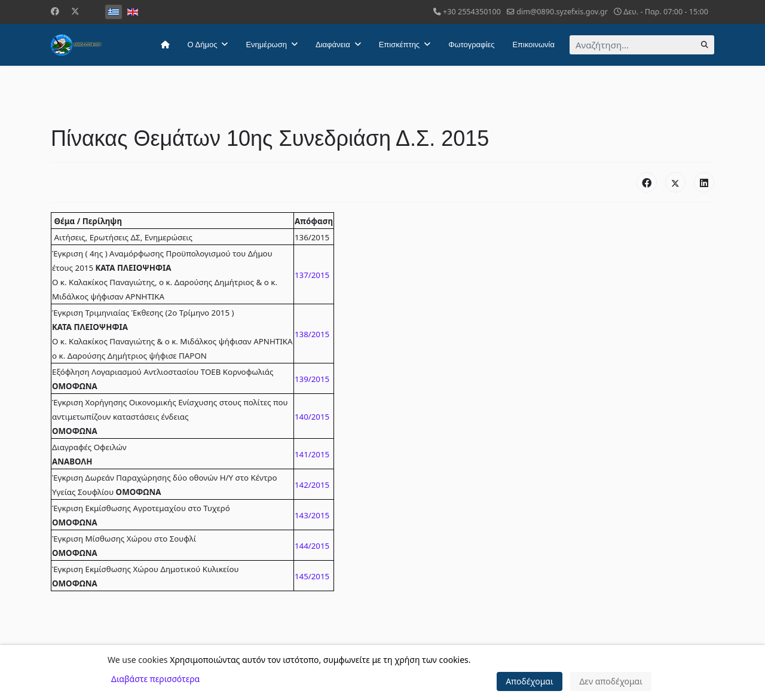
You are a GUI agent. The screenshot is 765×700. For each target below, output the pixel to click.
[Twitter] (75, 11)
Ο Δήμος (203, 45)
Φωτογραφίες (471, 45)
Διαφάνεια (333, 45)
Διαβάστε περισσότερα (155, 679)
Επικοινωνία (533, 45)
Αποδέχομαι (530, 681)
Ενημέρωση (266, 45)
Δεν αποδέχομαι (611, 681)
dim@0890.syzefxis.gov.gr (562, 12)
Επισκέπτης (399, 45)
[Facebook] (55, 11)
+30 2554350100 (472, 12)
